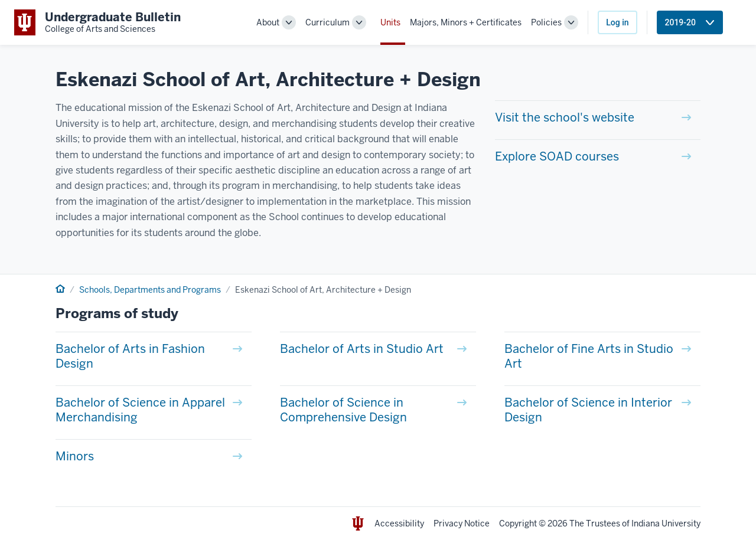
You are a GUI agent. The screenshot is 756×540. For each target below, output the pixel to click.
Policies (546, 22)
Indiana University (666, 523)
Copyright (518, 523)
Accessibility (399, 523)
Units (390, 22)
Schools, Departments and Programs (150, 290)
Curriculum (328, 22)
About (268, 22)
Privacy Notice (462, 523)
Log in (617, 22)
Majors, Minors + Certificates (466, 22)
